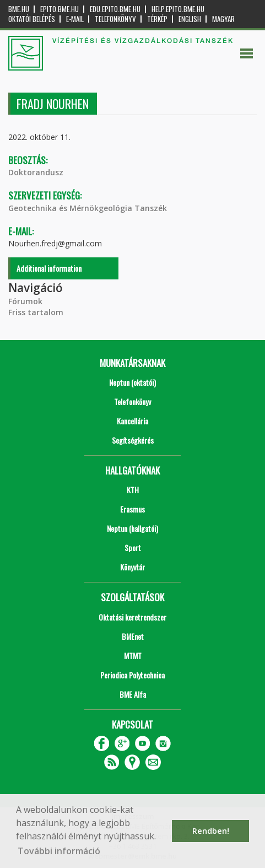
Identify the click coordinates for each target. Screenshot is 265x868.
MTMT (133, 656)
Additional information (49, 268)
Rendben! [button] (211, 831)
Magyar (223, 19)
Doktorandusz (36, 172)
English (190, 19)
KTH (133, 490)
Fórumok (25, 301)
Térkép (157, 19)
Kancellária (132, 421)
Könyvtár (132, 567)
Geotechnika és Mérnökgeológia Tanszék (88, 208)
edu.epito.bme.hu (115, 9)
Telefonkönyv (115, 19)
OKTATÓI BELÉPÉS (32, 19)
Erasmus (132, 509)
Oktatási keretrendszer (132, 617)
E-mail (75, 19)
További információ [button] (59, 851)
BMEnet (133, 636)
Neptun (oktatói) (132, 382)
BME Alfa (133, 694)
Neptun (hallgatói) (132, 528)
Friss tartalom (36, 312)
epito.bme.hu (60, 9)
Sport (133, 548)
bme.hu (19, 9)
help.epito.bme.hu (178, 9)
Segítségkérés (133, 440)
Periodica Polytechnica (132, 675)
